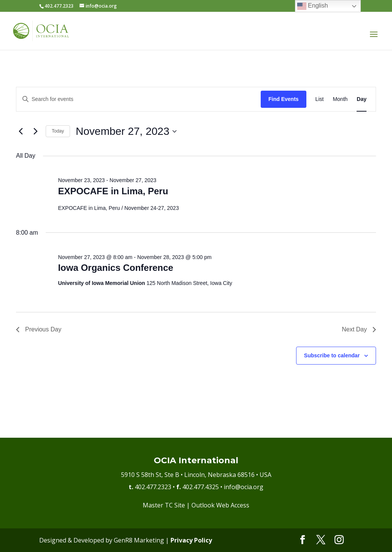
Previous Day (39, 329)
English (313, 6)
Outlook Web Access (220, 505)
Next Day (359, 329)
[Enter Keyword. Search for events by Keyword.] (139, 99)
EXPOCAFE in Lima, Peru (113, 191)
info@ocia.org (244, 487)
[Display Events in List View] (320, 99)
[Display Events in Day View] (362, 99)
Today (58, 131)
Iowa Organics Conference (116, 268)
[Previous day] (21, 131)
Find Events (283, 99)
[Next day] (35, 131)
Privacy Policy (191, 540)
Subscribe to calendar (332, 355)
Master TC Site (164, 505)
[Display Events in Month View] (340, 99)
